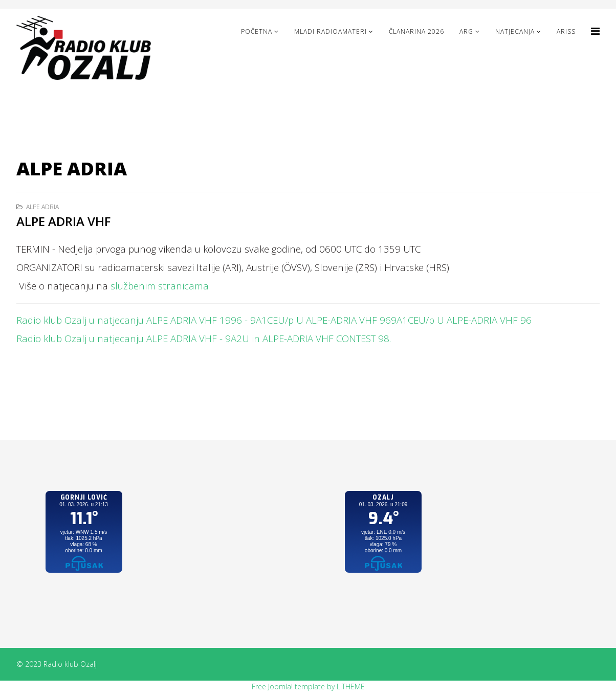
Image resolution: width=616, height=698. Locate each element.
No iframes (84, 542)
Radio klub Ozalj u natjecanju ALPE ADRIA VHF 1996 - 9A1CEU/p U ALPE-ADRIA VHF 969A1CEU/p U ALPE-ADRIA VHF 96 (274, 320)
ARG (466, 31)
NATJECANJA (515, 31)
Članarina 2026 (416, 31)
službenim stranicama (160, 286)
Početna (257, 31)
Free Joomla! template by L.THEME (308, 686)
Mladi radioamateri (331, 31)
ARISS (566, 31)
